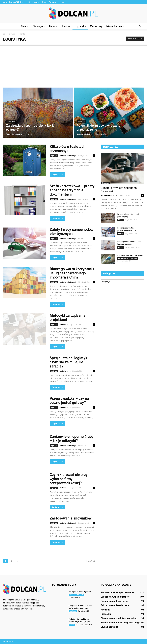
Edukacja (39, 26)
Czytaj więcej (57, 175)
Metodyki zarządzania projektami (67, 318)
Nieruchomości (116, 26)
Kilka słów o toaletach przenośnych (68, 149)
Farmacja (106, 614)
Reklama (52, 2)
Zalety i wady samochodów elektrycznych (71, 232)
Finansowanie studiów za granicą (119, 618)
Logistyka (80, 26)
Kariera (66, 26)
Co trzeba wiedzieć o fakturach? (130, 255)
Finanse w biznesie (77, 595)
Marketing (96, 26)
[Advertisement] (73, 66)
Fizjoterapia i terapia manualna (117, 592)
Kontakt (61, 2)
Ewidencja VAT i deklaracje (115, 597)
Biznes (25, 26)
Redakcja (64, 324)
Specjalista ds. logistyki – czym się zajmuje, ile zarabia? (71, 362)
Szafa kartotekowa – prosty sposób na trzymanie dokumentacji (72, 190)
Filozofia (105, 610)
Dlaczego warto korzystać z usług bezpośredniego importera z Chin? (72, 273)
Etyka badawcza (109, 627)
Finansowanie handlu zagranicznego (120, 623)
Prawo (121, 234)
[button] (140, 26)
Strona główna (34, 2)
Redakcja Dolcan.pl (14, 134)
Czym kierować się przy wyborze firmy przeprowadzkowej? (69, 479)
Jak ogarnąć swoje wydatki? (80, 592)
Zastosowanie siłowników (71, 518)
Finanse (54, 26)
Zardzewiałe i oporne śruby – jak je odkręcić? (72, 439)
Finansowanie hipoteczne (115, 601)
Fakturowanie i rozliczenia (128, 258)
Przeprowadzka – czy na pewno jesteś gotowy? (69, 401)
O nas (44, 2)
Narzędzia (105, 183)
